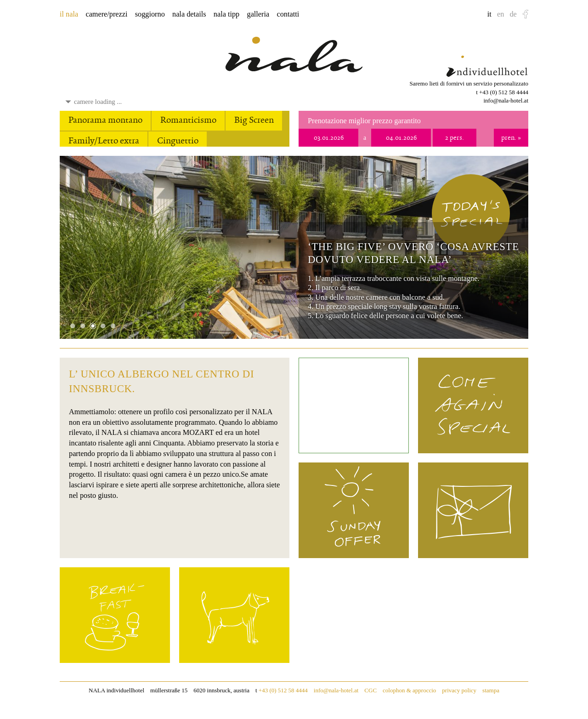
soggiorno (150, 14)
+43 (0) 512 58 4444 (504, 92)
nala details (189, 14)
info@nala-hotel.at (506, 100)
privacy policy (459, 690)
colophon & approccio (409, 690)
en (500, 14)
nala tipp (226, 14)
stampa (491, 690)
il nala (69, 14)
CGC (370, 690)
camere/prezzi (106, 14)
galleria (258, 14)
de (513, 14)
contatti (288, 14)
